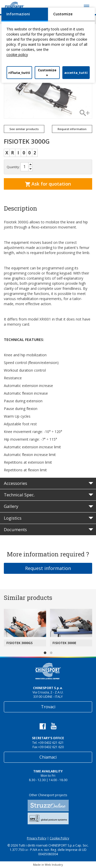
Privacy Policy (37, 838)
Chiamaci (48, 757)
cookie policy (17, 55)
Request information (72, 129)
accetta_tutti (76, 73)
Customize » (47, 72)
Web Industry (54, 865)
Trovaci (48, 707)
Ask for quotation (48, 184)
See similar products (24, 129)
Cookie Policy (59, 838)
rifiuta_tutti (19, 73)
